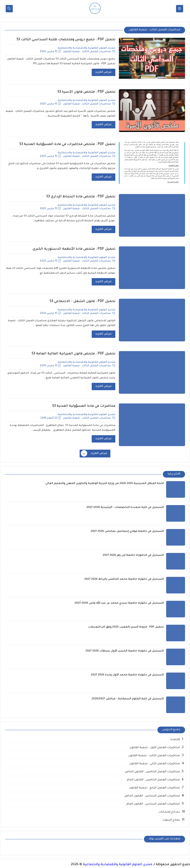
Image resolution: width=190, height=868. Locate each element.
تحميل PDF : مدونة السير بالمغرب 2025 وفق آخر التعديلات (126, 627)
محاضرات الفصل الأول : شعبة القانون (155, 748)
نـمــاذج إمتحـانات (169, 812)
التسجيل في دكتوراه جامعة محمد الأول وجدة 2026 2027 (127, 675)
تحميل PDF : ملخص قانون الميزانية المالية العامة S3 (73, 354)
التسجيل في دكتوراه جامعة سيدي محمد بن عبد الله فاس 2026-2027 (119, 603)
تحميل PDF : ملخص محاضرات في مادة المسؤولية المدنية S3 (67, 145)
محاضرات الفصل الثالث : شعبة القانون (89, 52)
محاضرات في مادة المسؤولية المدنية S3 (84, 406)
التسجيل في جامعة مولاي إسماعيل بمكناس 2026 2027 (127, 531)
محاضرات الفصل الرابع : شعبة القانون (154, 788)
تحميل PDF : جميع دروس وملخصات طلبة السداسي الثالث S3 (66, 40)
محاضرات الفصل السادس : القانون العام (153, 804)
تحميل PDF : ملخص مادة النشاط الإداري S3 (81, 197)
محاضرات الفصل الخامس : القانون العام (153, 780)
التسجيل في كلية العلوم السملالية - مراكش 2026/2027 (128, 699)
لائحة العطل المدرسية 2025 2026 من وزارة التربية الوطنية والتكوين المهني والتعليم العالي (105, 484)
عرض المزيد (104, 72)
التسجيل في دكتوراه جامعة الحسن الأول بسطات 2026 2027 (125, 651)
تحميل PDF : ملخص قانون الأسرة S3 (86, 92)
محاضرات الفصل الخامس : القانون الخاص (152, 772)
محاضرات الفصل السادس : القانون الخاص (152, 796)
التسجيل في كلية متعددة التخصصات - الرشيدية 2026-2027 (125, 508)
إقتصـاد (175, 740)
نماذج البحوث (171, 820)
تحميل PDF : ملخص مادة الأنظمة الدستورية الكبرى (74, 249)
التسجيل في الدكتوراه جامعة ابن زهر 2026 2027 (133, 555)
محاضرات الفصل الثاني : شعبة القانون (155, 764)
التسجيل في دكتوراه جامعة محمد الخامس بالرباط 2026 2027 (124, 579)
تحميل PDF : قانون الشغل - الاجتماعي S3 (82, 302)
